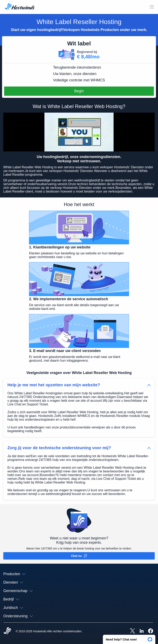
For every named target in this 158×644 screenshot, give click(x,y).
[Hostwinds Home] (7, 631)
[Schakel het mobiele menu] (152, 7)
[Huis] (20, 7)
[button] (129, 638)
